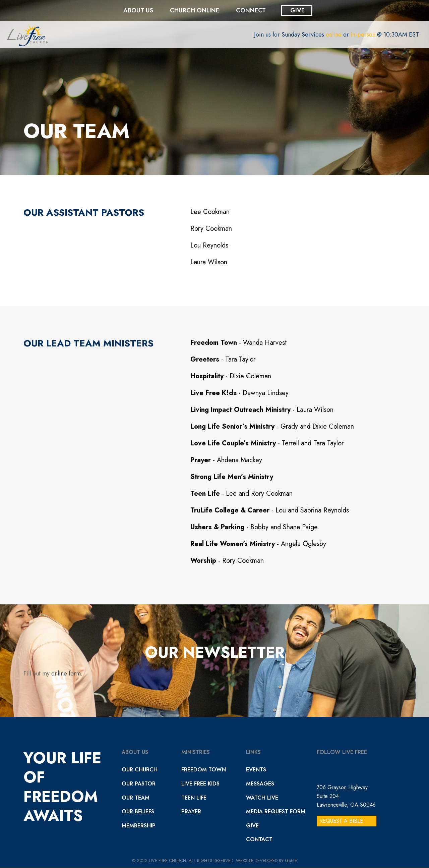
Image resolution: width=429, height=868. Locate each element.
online (334, 35)
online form (66, 673)
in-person (363, 35)
